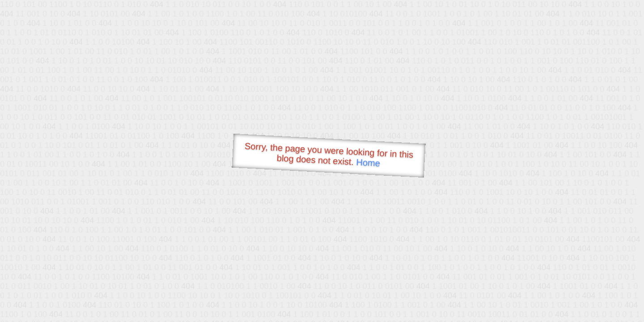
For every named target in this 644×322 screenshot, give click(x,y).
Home (368, 163)
